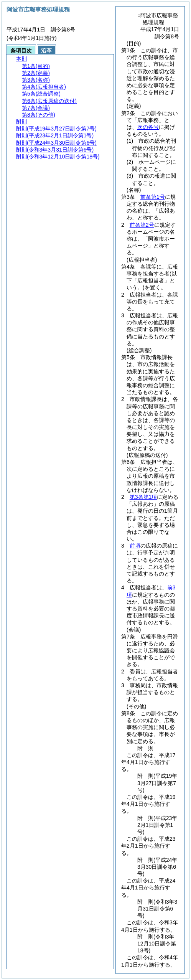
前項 (135, 546)
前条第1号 (153, 197)
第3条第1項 (143, 497)
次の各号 (148, 127)
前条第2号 (142, 225)
